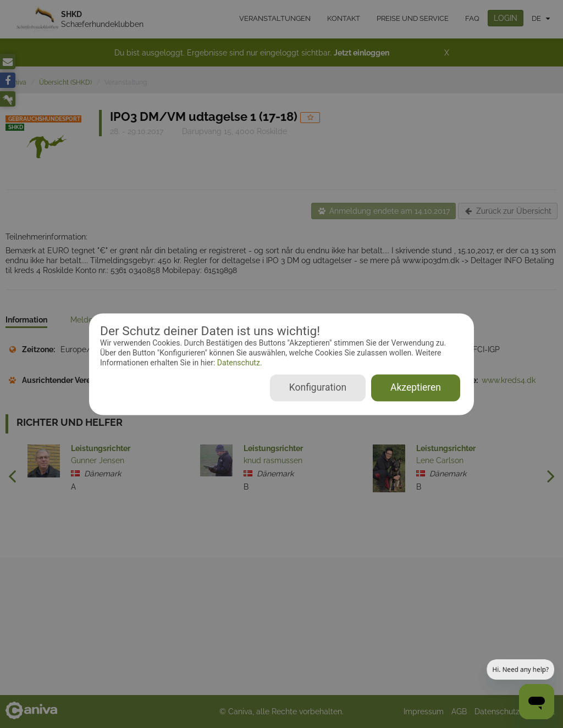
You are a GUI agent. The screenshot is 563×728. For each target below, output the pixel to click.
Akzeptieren (416, 387)
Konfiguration (318, 387)
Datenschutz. (238, 363)
